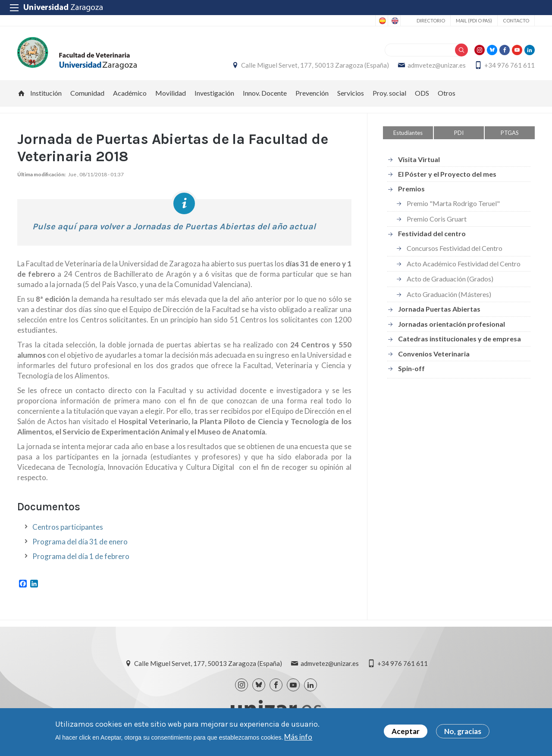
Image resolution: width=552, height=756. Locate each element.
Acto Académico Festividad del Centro (464, 264)
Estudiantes (408, 133)
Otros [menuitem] (447, 93)
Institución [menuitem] (46, 93)
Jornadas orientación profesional (452, 324)
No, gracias (463, 731)
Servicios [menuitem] (351, 93)
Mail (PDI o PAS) (474, 20)
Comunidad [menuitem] (87, 93)
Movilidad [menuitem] (171, 93)
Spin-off (411, 368)
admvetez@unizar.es (437, 65)
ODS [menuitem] (422, 93)
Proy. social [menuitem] (389, 93)
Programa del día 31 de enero (80, 542)
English (394, 21)
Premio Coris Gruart (437, 219)
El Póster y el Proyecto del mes (447, 174)
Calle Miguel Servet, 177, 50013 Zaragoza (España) (315, 65)
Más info (298, 737)
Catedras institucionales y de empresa (459, 339)
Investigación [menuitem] (214, 93)
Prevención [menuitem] (312, 93)
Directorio (431, 20)
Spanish (382, 21)
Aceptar (406, 731)
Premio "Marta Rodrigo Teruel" (453, 203)
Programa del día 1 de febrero (81, 556)
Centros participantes (68, 527)
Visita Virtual (419, 159)
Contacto (516, 20)
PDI (459, 133)
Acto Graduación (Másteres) (449, 294)
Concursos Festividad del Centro (455, 248)
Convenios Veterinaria (434, 354)
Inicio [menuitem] (22, 93)
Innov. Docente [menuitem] (265, 93)
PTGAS (510, 133)
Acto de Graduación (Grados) (450, 279)
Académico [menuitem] (130, 93)
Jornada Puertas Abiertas (439, 309)
